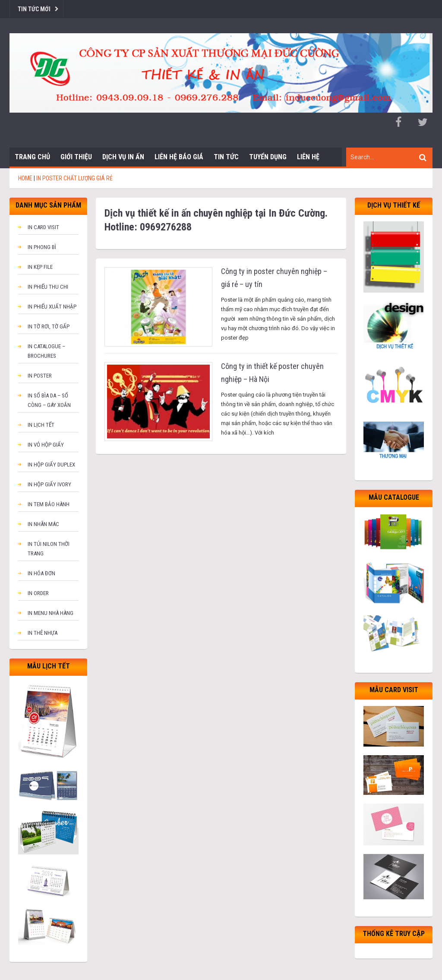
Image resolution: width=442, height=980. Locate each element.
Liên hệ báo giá (179, 157)
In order (38, 593)
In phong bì (42, 247)
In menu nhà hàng (51, 613)
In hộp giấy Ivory (49, 484)
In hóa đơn (41, 573)
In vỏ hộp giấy (46, 445)
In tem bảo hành (49, 504)
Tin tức (226, 157)
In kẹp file (40, 267)
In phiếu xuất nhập (52, 307)
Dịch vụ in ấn (123, 157)
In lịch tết (41, 425)
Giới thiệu (76, 157)
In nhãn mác (43, 524)
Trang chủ (32, 157)
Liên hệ (308, 157)
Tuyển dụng (268, 157)
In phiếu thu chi (48, 287)
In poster (40, 376)
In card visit (43, 227)
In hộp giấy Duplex (51, 465)
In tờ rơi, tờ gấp (49, 326)
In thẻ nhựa (43, 633)
